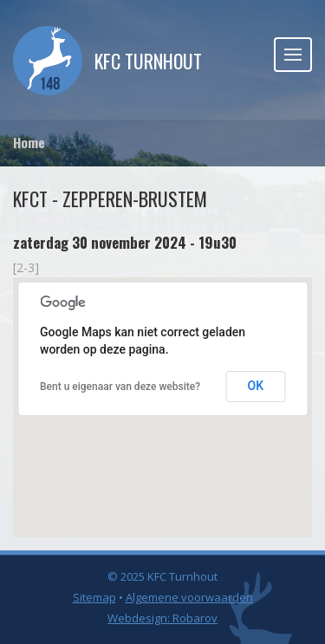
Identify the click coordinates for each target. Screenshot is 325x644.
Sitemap (94, 597)
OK (256, 386)
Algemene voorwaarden (189, 597)
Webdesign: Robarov (162, 618)
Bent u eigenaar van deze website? (120, 387)
